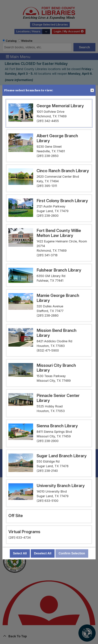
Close (92, 90)
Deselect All (43, 553)
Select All (20, 553)
